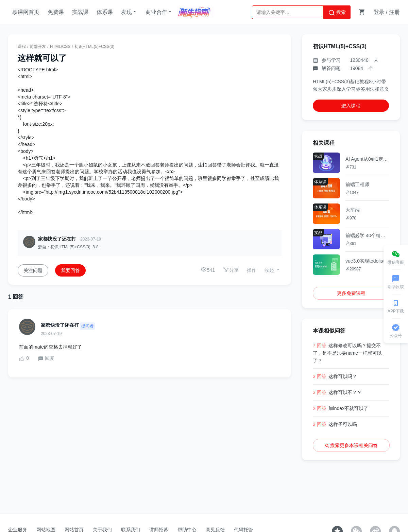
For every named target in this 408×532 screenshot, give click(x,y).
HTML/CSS (60, 47)
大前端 (353, 210)
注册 (394, 12)
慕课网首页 (26, 12)
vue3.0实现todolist (365, 261)
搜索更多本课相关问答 (351, 446)
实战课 (80, 12)
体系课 (105, 12)
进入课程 (351, 106)
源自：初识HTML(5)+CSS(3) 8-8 (68, 247)
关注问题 (33, 270)
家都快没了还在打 (57, 239)
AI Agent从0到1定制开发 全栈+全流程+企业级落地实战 (367, 159)
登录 (379, 12)
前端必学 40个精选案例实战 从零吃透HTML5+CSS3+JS (367, 235)
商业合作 (159, 12)
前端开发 (38, 47)
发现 (129, 12)
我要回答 (70, 270)
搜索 (337, 13)
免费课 (56, 12)
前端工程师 (357, 184)
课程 (22, 47)
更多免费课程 (351, 293)
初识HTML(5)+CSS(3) (95, 47)
